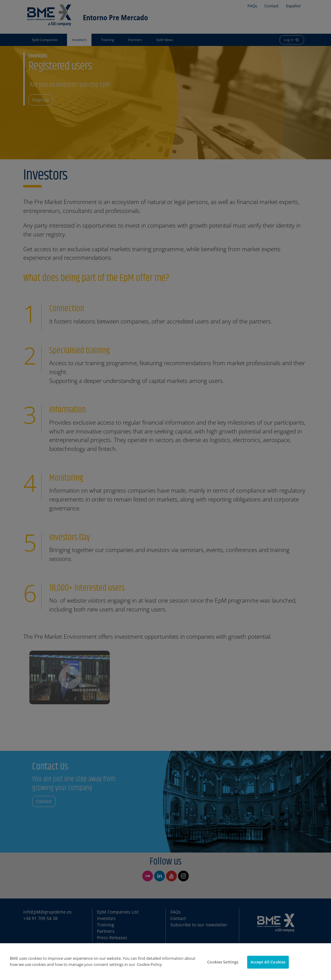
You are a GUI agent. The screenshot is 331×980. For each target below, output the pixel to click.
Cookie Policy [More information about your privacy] (149, 972)
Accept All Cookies (268, 969)
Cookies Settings (223, 969)
